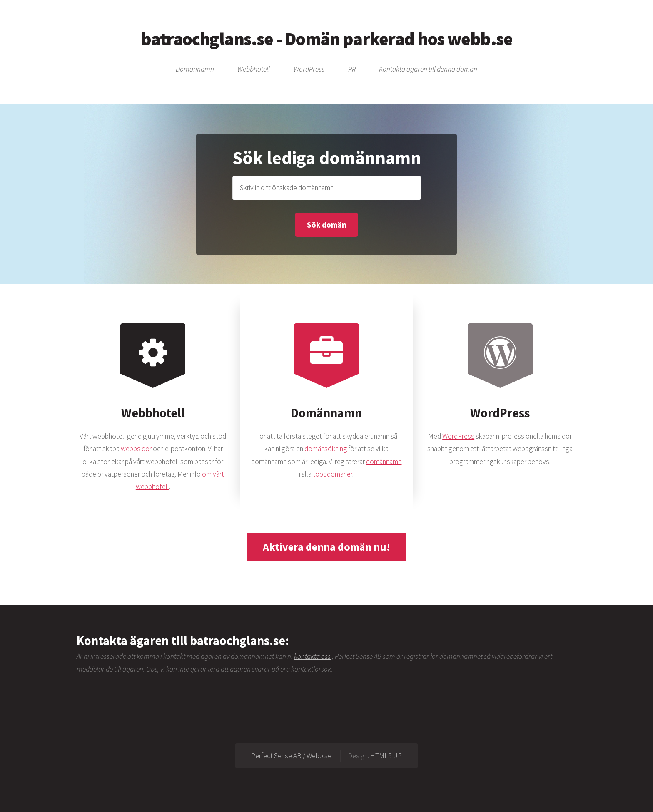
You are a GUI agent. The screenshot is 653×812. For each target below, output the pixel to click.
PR (352, 70)
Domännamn (195, 70)
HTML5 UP (386, 756)
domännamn (384, 462)
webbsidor (136, 449)
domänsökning (326, 449)
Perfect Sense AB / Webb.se (291, 756)
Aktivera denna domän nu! (326, 547)
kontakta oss (312, 656)
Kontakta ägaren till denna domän (428, 70)
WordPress (309, 70)
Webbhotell (254, 70)
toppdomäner (333, 474)
